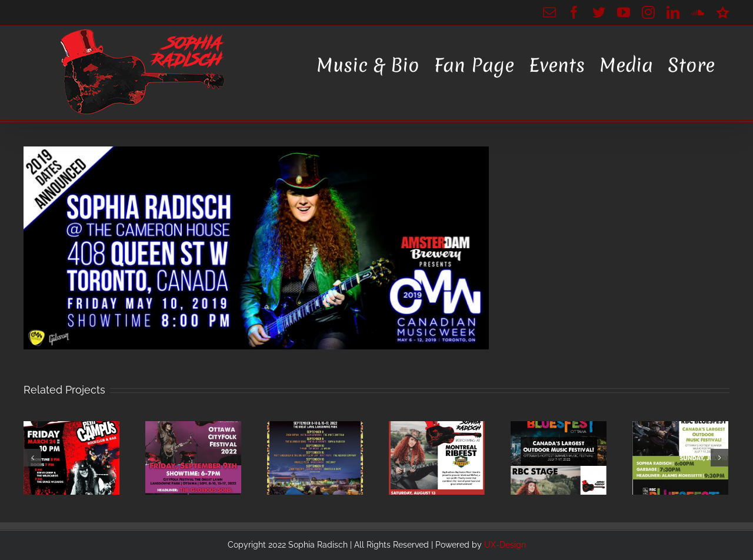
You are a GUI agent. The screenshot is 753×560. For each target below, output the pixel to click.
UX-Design (505, 545)
